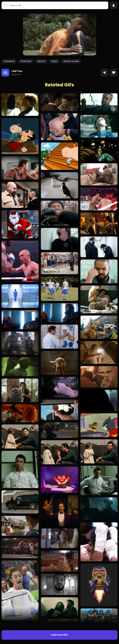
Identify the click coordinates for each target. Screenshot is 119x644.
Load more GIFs (59, 635)
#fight (54, 61)
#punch (41, 61)
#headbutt (9, 61)
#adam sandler (71, 61)
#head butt (26, 61)
